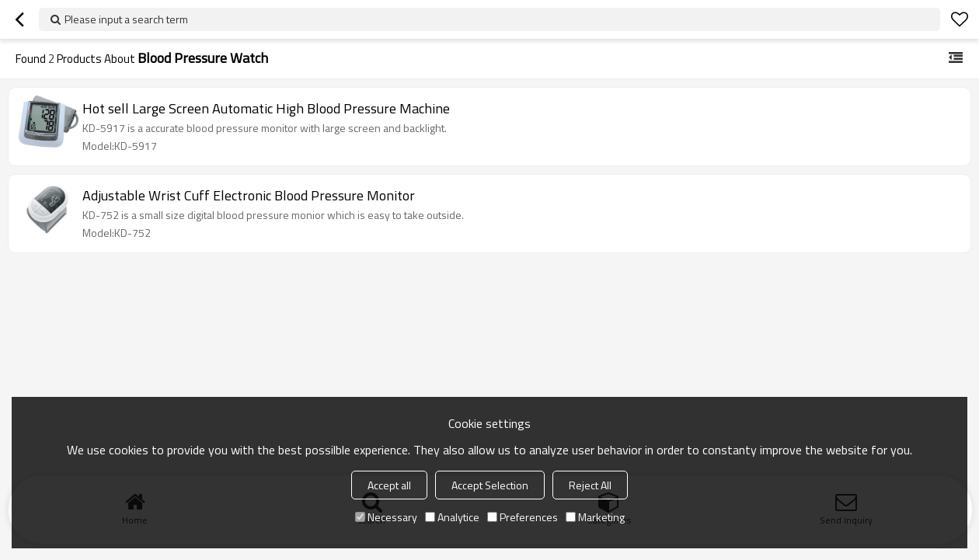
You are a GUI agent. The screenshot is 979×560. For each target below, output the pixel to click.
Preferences (523, 517)
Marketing (595, 517)
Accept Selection (490, 485)
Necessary (386, 517)
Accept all (389, 485)
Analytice (452, 517)
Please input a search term (126, 19)
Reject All (590, 485)
